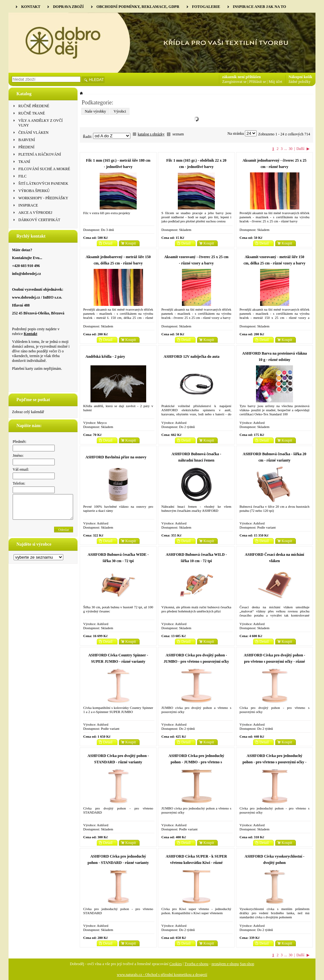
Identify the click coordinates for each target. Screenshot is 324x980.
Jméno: (18, 456)
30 (290, 149)
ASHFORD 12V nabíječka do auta (191, 357)
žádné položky (300, 82)
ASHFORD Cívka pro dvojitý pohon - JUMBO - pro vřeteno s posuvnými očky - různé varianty (196, 661)
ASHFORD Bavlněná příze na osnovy (116, 457)
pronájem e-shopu (225, 964)
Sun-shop (247, 964)
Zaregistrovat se (234, 82)
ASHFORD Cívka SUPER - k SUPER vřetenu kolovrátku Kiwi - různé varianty (196, 863)
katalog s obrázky (151, 134)
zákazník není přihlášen (241, 77)
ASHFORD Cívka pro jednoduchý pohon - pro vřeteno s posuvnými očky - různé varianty (274, 762)
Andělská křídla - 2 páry (105, 357)
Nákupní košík (300, 77)
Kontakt (31, 334)
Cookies (175, 964)
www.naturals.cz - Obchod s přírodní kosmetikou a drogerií (162, 975)
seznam (178, 134)
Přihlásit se (258, 82)
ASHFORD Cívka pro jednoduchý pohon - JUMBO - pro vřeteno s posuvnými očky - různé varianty (196, 762)
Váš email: (21, 469)
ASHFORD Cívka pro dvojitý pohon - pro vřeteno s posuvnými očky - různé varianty (274, 661)
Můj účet (275, 82)
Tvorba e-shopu (196, 964)
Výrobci (120, 111)
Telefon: (19, 483)
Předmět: (19, 442)
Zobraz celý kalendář (28, 412)
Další (300, 149)
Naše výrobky (95, 111)
